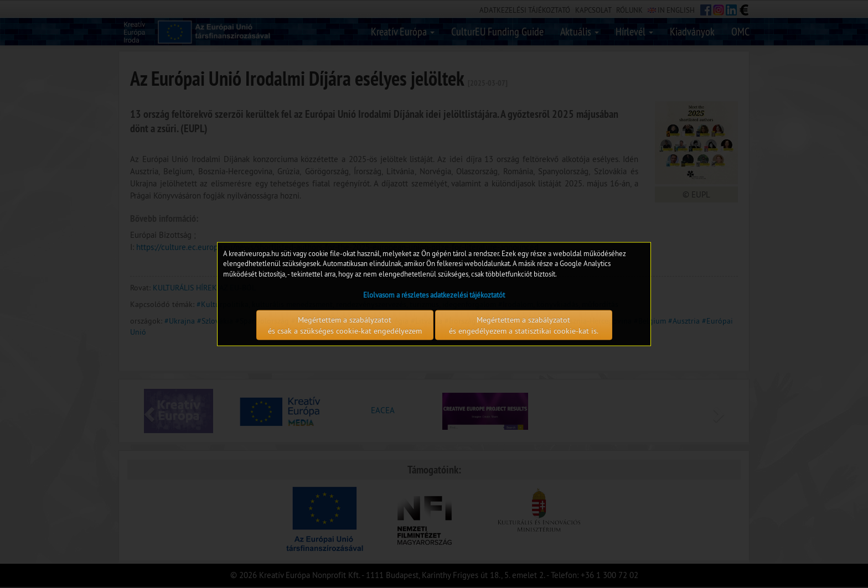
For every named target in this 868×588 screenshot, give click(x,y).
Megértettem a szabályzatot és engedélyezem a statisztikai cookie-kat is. (524, 325)
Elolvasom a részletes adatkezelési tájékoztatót (434, 295)
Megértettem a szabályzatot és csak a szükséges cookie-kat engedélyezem (345, 325)
